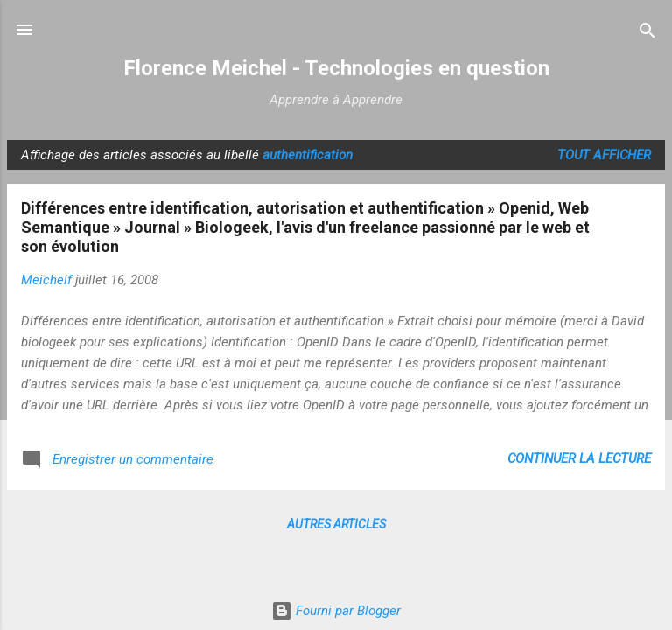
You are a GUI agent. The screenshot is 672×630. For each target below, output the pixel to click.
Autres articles (336, 524)
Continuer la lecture (579, 458)
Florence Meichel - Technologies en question (336, 68)
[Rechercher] (647, 32)
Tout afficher (604, 155)
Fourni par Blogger (336, 611)
